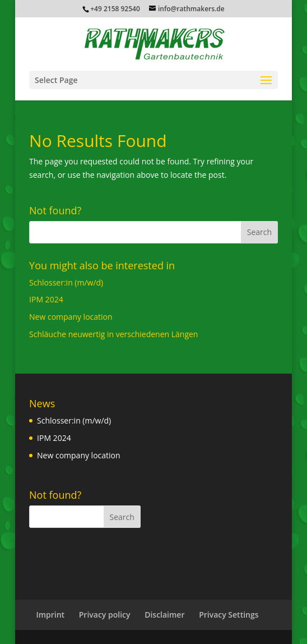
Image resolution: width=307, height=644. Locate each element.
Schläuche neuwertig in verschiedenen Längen (113, 334)
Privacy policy (105, 615)
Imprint (50, 615)
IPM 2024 (46, 299)
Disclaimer (164, 615)
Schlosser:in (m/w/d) (66, 282)
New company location (71, 317)
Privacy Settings (229, 615)
